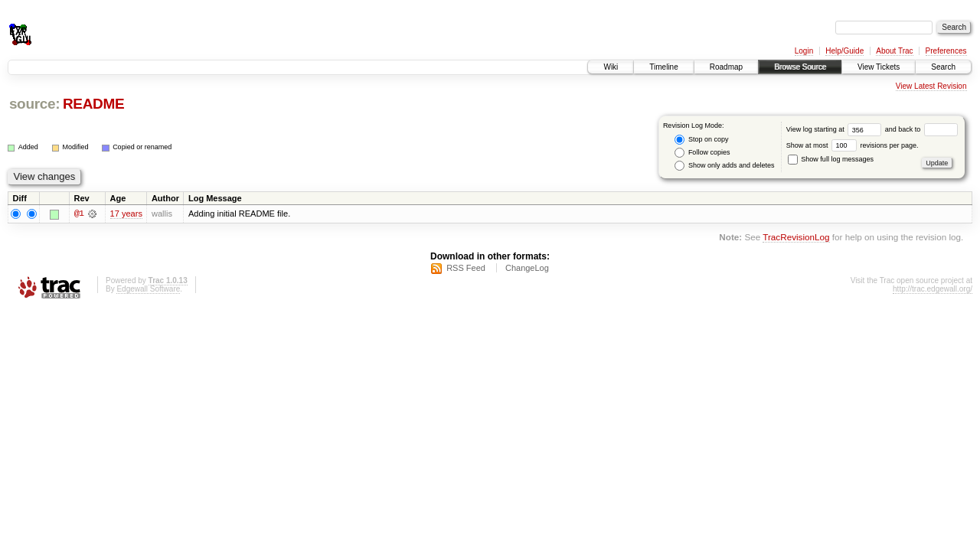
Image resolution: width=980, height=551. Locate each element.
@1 (79, 214)
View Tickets (879, 67)
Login (804, 51)
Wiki (611, 67)
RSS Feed (466, 268)
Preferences (946, 51)
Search (943, 67)
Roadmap (726, 67)
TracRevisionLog (796, 238)
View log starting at (836, 129)
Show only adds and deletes (724, 166)
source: (34, 104)
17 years (126, 214)
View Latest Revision (931, 86)
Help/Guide (844, 51)
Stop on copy (701, 140)
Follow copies (702, 153)
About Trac (894, 51)
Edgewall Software (148, 289)
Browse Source (800, 67)
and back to (921, 129)
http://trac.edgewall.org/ (933, 289)
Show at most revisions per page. (853, 145)
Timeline (663, 67)
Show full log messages (831, 159)
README (93, 104)
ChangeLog (527, 268)
